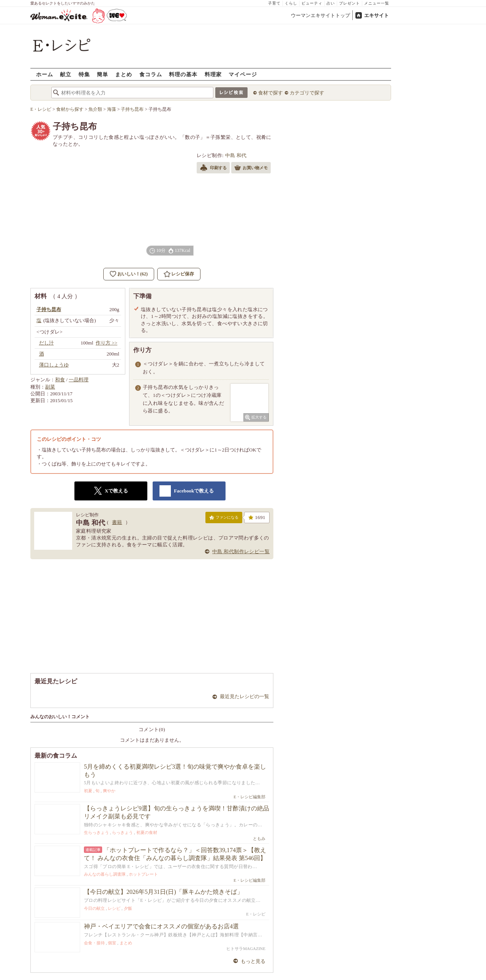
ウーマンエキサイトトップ (320, 15)
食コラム (151, 74)
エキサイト (376, 15)
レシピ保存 (183, 274)
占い (331, 3)
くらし (291, 3)
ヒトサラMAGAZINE (246, 949)
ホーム (45, 74)
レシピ (114, 908)
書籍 (117, 522)
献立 (66, 74)
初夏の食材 (147, 832)
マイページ (243, 74)
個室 (112, 943)
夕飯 (128, 908)
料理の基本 (183, 74)
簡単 (103, 74)
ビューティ (312, 3)
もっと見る (253, 961)
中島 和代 (236, 155)
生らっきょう (96, 832)
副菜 (50, 387)
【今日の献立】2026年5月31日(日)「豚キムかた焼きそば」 (163, 892)
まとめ (124, 74)
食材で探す (271, 93)
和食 (60, 380)
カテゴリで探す (307, 93)
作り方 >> (107, 343)
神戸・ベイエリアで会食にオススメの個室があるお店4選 (161, 926)
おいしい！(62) (133, 274)
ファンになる (224, 519)
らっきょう (122, 832)
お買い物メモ (251, 168)
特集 (84, 74)
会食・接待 (94, 943)
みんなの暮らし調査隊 (105, 874)
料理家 (213, 74)
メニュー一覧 (377, 3)
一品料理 (79, 380)
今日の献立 (94, 908)
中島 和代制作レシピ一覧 (241, 551)
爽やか (109, 791)
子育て (274, 3)
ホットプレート (143, 874)
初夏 (88, 791)
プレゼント (350, 3)
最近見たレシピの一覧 (245, 696)
